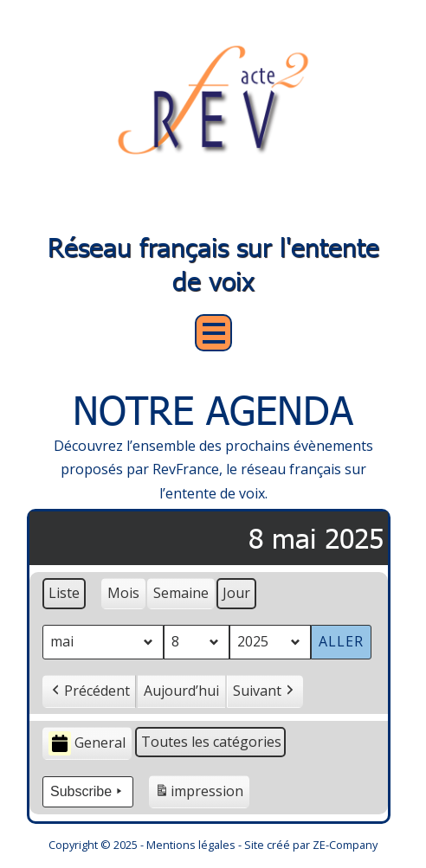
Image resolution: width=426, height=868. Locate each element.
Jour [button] (236, 593)
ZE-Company (345, 845)
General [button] (87, 743)
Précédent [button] (89, 691)
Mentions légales (191, 845)
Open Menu (213, 333)
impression (199, 794)
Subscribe (88, 792)
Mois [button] (123, 593)
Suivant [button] (265, 691)
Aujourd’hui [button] (181, 690)
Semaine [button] (181, 593)
